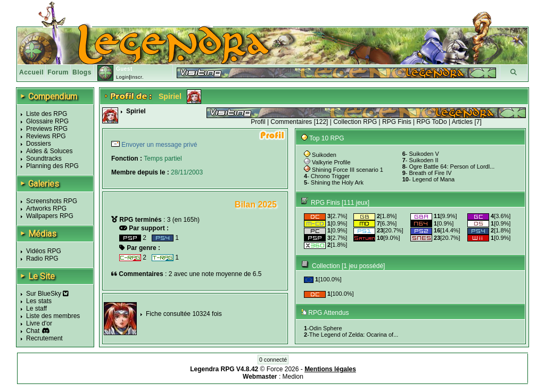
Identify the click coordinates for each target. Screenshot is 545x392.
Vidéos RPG (44, 251)
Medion (293, 377)
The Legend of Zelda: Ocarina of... (354, 335)
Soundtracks (44, 159)
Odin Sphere (326, 328)
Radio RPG (42, 258)
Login (123, 77)
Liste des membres (53, 316)
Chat (33, 331)
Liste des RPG (47, 114)
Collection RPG (355, 122)
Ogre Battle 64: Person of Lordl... (452, 166)
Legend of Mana (434, 179)
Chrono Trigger (330, 176)
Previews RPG (47, 129)
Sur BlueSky (47, 294)
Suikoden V (424, 154)
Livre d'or (39, 323)
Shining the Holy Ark (337, 182)
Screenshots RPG (52, 201)
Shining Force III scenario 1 (348, 170)
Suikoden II (424, 160)
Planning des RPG (52, 166)
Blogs (82, 72)
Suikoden (324, 155)
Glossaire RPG (47, 121)
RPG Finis (397, 122)
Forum (58, 72)
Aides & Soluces (49, 151)
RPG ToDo (432, 122)
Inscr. (137, 77)
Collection (326, 266)
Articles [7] (467, 122)
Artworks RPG (46, 208)
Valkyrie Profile (331, 162)
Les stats (39, 301)
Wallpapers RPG (50, 216)
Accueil (31, 72)
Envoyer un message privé (158, 145)
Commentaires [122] (299, 122)
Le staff (36, 308)
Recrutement (44, 338)
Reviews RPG (46, 136)
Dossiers (39, 144)
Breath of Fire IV (431, 173)
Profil (258, 122)
